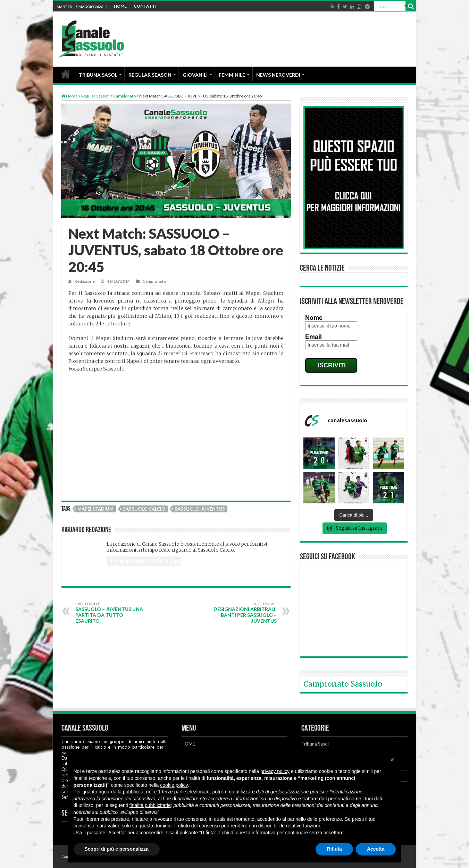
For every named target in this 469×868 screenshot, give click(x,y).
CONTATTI (145, 6)
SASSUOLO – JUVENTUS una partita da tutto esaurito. (111, 613)
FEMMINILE (232, 75)
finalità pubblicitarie (150, 805)
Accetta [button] (376, 849)
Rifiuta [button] (334, 849)
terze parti (173, 792)
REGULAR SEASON (150, 75)
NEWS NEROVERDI (278, 75)
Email (313, 337)
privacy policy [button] (275, 771)
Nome (314, 318)
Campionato (124, 96)
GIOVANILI (195, 75)
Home (70, 96)
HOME (120, 6)
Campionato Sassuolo (343, 684)
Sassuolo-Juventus (200, 509)
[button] (392, 760)
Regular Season (95, 96)
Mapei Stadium (95, 509)
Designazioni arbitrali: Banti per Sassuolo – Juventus (241, 613)
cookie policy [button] (174, 785)
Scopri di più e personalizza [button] (117, 849)
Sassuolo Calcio (144, 509)
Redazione (85, 281)
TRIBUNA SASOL (98, 75)
